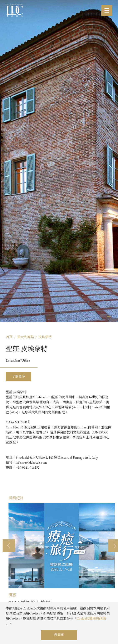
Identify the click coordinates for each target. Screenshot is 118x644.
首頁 (9, 337)
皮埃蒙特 (45, 337)
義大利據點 (25, 337)
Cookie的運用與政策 (91, 618)
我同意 (59, 635)
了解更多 (19, 376)
